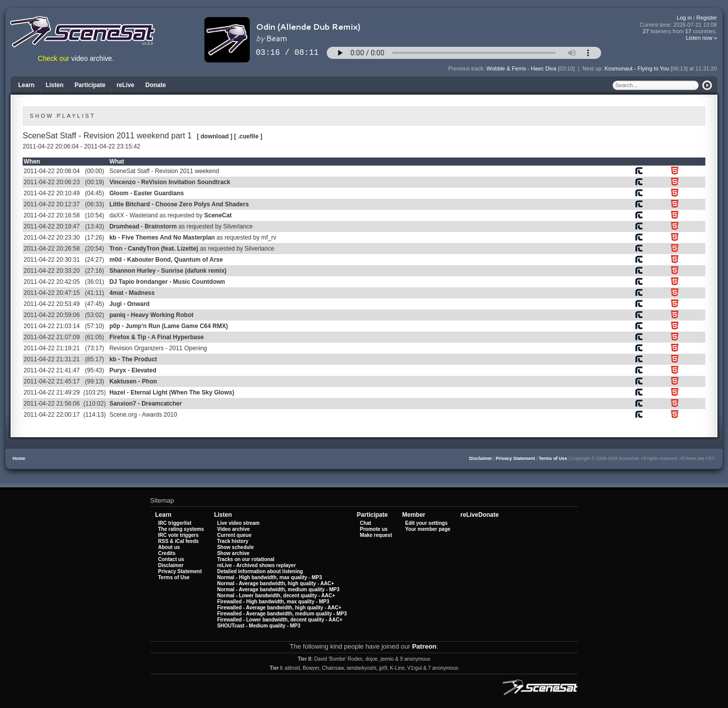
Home (19, 458)
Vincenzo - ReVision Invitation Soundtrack (170, 182)
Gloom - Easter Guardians (147, 193)
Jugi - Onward (129, 304)
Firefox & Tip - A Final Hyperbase (157, 337)
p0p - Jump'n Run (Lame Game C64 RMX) (169, 326)
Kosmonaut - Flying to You (637, 68)
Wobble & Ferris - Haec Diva (521, 68)
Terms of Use (553, 458)
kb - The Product (133, 359)
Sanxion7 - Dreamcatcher (145, 404)
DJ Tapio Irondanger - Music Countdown (167, 282)
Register (707, 18)
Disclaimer (481, 458)
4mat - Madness (132, 293)
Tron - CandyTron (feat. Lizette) (154, 249)
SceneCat (218, 215)
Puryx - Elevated (133, 370)
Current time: (679, 25)
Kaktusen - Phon (133, 381)
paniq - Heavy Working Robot (151, 315)
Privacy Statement (516, 458)
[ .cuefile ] (248, 136)
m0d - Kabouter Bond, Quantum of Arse (166, 260)
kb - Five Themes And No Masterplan (162, 238)
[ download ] (215, 136)
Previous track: (467, 68)
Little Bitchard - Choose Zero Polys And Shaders (179, 204)
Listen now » (701, 38)
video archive (92, 59)
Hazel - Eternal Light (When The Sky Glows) (172, 392)
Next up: (594, 68)
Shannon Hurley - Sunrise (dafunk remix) (168, 271)
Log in (684, 18)
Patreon (424, 646)
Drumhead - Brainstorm (143, 226)
